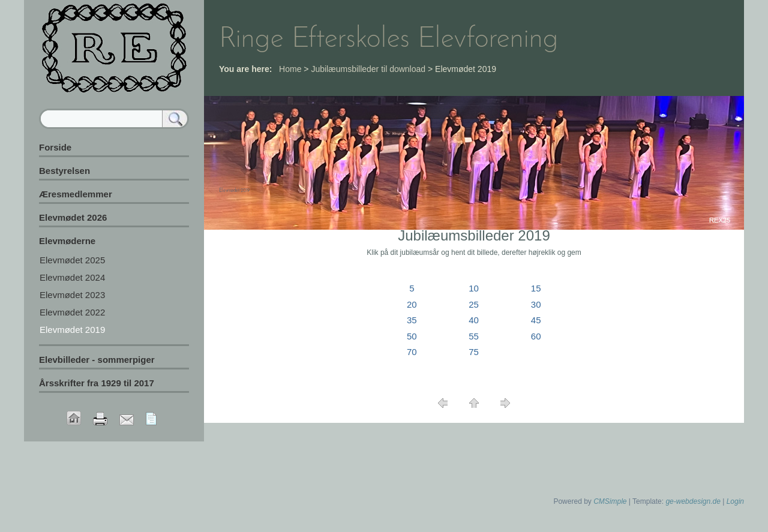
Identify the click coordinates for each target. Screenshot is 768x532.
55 (474, 336)
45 (536, 320)
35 (412, 320)
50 (412, 336)
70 (412, 352)
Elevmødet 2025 (72, 260)
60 (536, 336)
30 (536, 304)
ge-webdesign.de (693, 501)
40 (474, 320)
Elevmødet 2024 (72, 277)
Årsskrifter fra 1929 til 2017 (97, 383)
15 (536, 288)
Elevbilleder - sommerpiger (97, 360)
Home (290, 69)
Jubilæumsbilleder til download (368, 69)
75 (474, 352)
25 (474, 304)
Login (735, 501)
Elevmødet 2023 (72, 295)
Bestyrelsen (64, 171)
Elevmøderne (67, 241)
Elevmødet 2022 (72, 312)
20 (412, 304)
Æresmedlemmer (76, 194)
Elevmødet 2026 (73, 217)
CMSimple (610, 501)
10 (474, 288)
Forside (55, 147)
